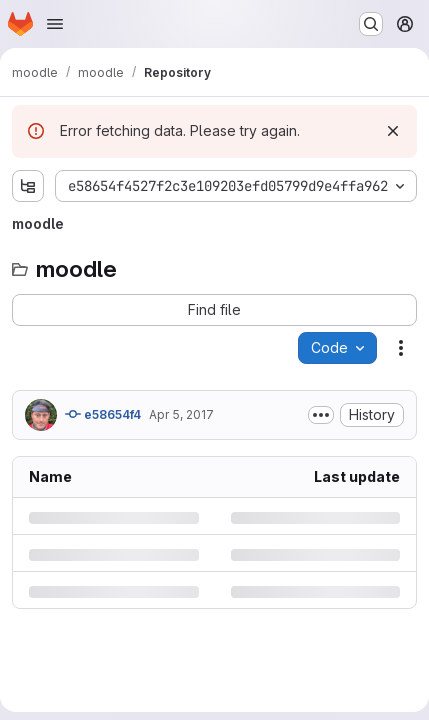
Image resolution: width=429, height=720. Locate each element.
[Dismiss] (393, 131)
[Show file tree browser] (28, 186)
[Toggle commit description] (321, 415)
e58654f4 (103, 414)
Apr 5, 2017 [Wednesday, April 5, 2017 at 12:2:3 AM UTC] (181, 414)
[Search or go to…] (371, 24)
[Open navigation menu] (55, 24)
